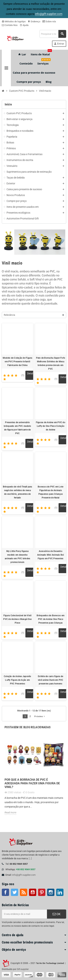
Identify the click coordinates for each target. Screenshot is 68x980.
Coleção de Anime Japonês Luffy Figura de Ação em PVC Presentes (17, 680)
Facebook (5, 892)
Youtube (33, 892)
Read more (10, 812)
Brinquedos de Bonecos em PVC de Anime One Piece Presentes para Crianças (51, 619)
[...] (30, 858)
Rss (24, 892)
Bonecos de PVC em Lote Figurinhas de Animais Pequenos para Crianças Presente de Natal (51, 492)
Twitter (15, 892)
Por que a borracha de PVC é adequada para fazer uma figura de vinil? (32, 783)
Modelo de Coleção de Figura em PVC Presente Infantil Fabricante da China (17, 362)
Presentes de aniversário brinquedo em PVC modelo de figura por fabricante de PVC (17, 428)
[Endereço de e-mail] (24, 914)
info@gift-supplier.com (24, 875)
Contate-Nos (10, 25)
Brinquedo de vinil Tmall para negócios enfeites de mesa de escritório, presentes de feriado (17, 492)
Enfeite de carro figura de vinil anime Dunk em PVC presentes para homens (51, 680)
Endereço (34, 21)
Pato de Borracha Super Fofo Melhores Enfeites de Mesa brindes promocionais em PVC (51, 363)
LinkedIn (60, 892)
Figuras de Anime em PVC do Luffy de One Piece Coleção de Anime (51, 426)
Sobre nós (49, 21)
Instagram (51, 892)
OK (57, 914)
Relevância (9, 315)
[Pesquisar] (53, 34)
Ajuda (24, 25)
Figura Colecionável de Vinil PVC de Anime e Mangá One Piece (17, 619)
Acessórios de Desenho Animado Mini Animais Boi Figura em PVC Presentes (51, 555)
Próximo (40, 716)
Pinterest (42, 892)
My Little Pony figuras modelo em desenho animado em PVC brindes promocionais (17, 557)
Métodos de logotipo (14, 21)
